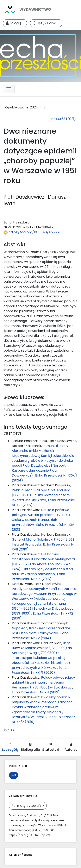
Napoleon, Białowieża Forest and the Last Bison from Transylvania (41, 631)
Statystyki (51, 747)
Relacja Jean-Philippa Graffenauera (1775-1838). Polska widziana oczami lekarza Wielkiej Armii (41, 495)
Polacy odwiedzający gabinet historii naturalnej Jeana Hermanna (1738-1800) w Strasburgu (43, 682)
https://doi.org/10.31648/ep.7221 (32, 232)
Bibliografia (30, 747)
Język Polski (45, 23)
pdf (14, 775)
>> (13, 730)
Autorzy (71, 747)
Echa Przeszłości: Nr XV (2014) (40, 636)
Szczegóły (10, 747)
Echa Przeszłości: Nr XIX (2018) (38, 576)
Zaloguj (14, 23)
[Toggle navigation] (9, 89)
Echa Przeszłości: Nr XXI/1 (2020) (39, 670)
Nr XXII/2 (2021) (64, 119)
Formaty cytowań (27, 806)
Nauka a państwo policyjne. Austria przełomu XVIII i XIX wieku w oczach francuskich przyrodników (41, 517)
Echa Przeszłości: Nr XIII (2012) (36, 692)
